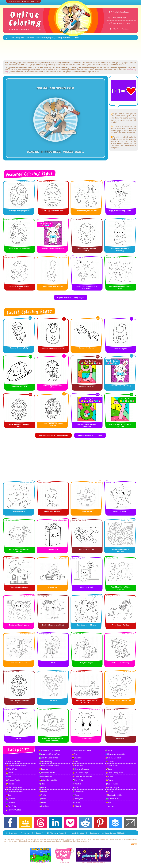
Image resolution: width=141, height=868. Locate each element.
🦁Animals (43, 791)
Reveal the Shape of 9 (87, 387)
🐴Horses (109, 776)
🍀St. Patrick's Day (46, 762)
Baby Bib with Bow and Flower (53, 349)
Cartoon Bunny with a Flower (86, 211)
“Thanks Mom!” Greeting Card (120, 701)
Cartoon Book (53, 549)
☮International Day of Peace (82, 750)
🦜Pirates (43, 802)
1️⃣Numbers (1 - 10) (113, 799)
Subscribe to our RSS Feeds (115, 833)
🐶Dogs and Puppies (13, 780)
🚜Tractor (76, 795)
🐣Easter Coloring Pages (114, 773)
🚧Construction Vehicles (114, 795)
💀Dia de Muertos (112, 784)
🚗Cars (9, 795)
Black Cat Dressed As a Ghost (53, 625)
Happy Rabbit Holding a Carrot (120, 211)
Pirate (53, 663)
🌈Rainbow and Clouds (113, 758)
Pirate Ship (120, 738)
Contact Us (40, 833)
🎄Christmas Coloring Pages (49, 765)
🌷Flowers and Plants (13, 762)
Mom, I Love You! (86, 587)
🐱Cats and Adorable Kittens (82, 776)
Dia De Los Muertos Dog (120, 663)
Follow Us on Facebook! (121, 29)
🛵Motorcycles (78, 799)
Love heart (53, 701)
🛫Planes (43, 799)
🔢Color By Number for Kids (48, 758)
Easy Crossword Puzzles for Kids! (93, 862)
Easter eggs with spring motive (19, 211)
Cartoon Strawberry (120, 511)
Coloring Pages (48, 38)
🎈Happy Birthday (112, 765)
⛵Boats (75, 754)
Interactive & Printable (35, 38)
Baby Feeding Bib (120, 349)
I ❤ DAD (19, 738)
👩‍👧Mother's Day (78, 780)
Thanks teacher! (86, 511)
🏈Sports (109, 769)
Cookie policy (94, 833)
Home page (13, 833)
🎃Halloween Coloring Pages (16, 765)
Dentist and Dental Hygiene (19, 625)
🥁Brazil (75, 788)
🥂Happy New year (112, 788)
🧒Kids (108, 802)
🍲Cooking (110, 762)
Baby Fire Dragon (87, 663)
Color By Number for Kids (121, 23)
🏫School (9, 773)
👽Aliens (42, 784)
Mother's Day (64, 862)
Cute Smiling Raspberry (53, 511)
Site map (27, 833)
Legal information (78, 833)
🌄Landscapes (77, 758)
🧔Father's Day (11, 806)
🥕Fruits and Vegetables (14, 791)
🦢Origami (76, 802)
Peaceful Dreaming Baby (19, 348)
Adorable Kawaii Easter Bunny (53, 249)
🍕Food (75, 762)
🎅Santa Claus (78, 765)
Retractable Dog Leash (19, 387)
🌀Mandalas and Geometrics (115, 754)
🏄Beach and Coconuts (81, 769)
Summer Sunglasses (86, 348)
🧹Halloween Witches (13, 810)
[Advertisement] (70, 50)
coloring (78, 839)
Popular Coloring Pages (121, 12)
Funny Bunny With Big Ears (53, 286)
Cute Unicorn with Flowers (87, 625)
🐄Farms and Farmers (47, 773)
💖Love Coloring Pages (14, 788)
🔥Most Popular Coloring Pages (50, 750)
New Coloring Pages (120, 18)
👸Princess (10, 784)
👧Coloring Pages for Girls (48, 780)
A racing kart (53, 587)
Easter (43, 862)
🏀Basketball (44, 769)
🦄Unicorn (109, 791)
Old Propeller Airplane (87, 549)
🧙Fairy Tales (44, 806)
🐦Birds (9, 776)
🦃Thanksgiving (78, 791)
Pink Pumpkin (87, 738)
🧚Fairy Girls (77, 806)
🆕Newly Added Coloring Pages (50, 754)
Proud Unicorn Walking (120, 625)
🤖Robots (43, 788)
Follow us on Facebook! (58, 833)
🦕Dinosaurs (10, 802)
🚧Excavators (11, 799)
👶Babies (109, 780)
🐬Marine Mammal (46, 776)
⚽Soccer (109, 750)
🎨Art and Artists (12, 769)
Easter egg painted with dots (53, 211)
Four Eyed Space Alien (19, 663)
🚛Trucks (42, 795)
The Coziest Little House (19, 587)
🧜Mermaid (110, 806)
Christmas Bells (19, 511)
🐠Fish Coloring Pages (80, 773)
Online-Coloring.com (17, 38)
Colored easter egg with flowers (19, 249)
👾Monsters (77, 784)
